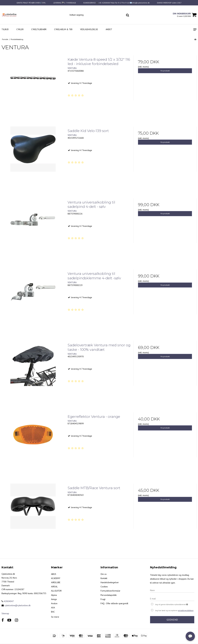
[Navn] (172, 590)
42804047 (8, 601)
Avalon (54, 603)
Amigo (54, 599)
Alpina (54, 595)
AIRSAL (54, 587)
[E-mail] (172, 598)
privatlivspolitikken (186, 610)
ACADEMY (56, 578)
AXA (53, 608)
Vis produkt (165, 71)
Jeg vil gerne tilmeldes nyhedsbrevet (175, 604)
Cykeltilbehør (39, 29)
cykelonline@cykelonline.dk (18, 605)
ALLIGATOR (56, 591)
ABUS (54, 574)
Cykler (20, 29)
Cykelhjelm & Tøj (63, 29)
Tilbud (5, 29)
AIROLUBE (56, 582)
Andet (109, 29)
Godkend (172, 620)
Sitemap (5, 613)
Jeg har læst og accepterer (174, 610)
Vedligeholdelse (89, 29)
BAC (53, 612)
